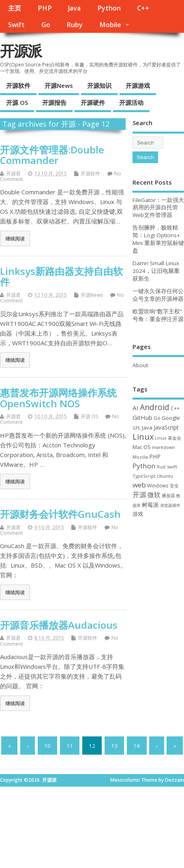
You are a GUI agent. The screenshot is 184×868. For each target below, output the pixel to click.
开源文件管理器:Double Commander (52, 155)
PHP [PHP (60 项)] (155, 456)
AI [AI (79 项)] (136, 408)
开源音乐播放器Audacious (59, 625)
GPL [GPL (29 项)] (137, 428)
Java (74, 8)
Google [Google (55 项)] (171, 418)
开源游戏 (138, 85)
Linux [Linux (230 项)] (143, 437)
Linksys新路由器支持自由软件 (61, 276)
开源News (59, 85)
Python (109, 8)
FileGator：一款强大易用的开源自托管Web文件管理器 (158, 208)
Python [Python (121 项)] (144, 466)
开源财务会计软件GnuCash (60, 514)
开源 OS (17, 102)
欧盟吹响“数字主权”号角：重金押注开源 (158, 315)
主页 (15, 8)
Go (46, 25)
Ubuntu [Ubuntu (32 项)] (165, 476)
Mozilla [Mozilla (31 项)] (140, 457)
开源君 (13, 173)
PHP (45, 8)
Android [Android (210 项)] (155, 407)
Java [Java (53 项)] (147, 428)
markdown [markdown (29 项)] (164, 447)
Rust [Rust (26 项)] (161, 467)
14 (137, 746)
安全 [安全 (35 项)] (174, 486)
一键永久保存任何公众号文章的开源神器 (158, 295)
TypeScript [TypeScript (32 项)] (144, 476)
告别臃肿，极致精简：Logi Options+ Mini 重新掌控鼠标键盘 (158, 239)
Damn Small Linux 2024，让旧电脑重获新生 (156, 271)
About (140, 365)
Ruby (75, 25)
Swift (16, 25)
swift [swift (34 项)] (172, 467)
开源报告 (54, 102)
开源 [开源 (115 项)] (139, 495)
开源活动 (131, 102)
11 (70, 746)
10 (47, 746)
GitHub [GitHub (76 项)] (142, 417)
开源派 (21, 51)
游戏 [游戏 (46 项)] (138, 514)
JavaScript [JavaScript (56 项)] (166, 428)
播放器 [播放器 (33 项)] (168, 495)
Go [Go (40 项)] (157, 418)
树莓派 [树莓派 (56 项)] (150, 505)
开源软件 (18, 85)
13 (114, 746)
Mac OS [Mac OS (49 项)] (142, 447)
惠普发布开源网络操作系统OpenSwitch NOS (58, 398)
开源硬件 (93, 102)
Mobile (110, 25)
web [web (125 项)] (139, 485)
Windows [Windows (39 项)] (158, 485)
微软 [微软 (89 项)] (154, 495)
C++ (143, 8)
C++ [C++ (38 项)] (175, 408)
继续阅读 (15, 238)
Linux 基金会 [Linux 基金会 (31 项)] (168, 438)
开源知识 (99, 85)
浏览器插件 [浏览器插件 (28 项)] (170, 505)
